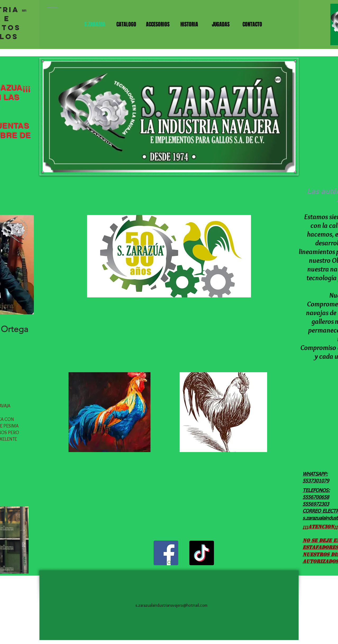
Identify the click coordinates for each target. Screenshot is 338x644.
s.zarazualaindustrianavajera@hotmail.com (171, 605)
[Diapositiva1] (169, 562)
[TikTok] (202, 553)
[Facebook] (166, 553)
